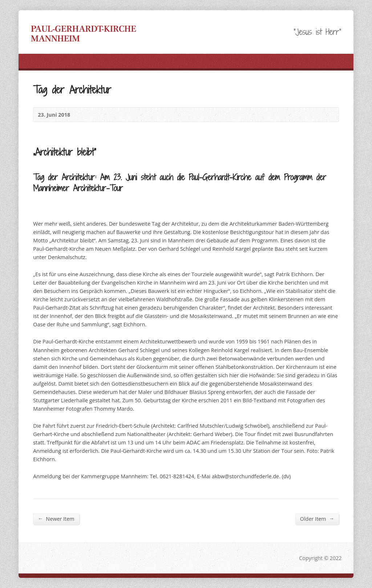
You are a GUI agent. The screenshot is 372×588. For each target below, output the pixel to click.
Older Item (317, 519)
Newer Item (56, 519)
